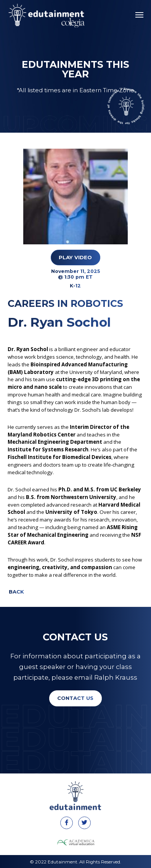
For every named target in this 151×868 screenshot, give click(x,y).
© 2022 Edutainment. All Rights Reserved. (75, 862)
